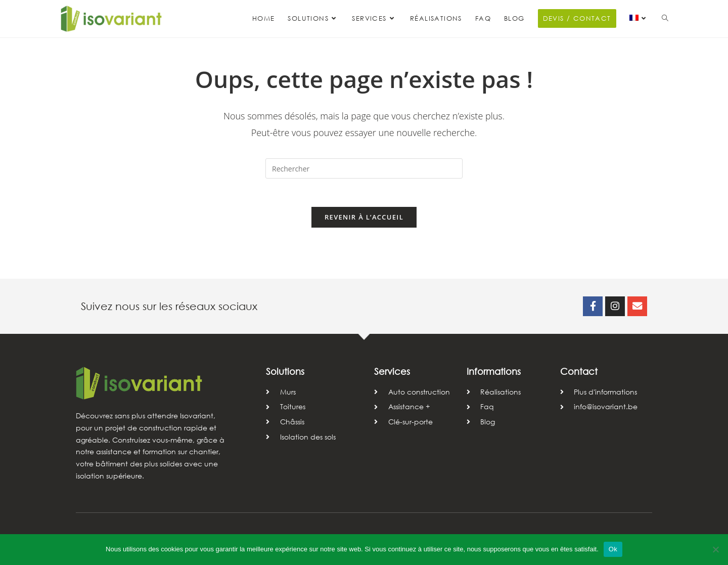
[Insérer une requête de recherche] (364, 168)
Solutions (285, 374)
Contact (579, 374)
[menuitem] (639, 19)
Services (392, 374)
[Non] (715, 549)
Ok (613, 549)
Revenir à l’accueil (364, 220)
